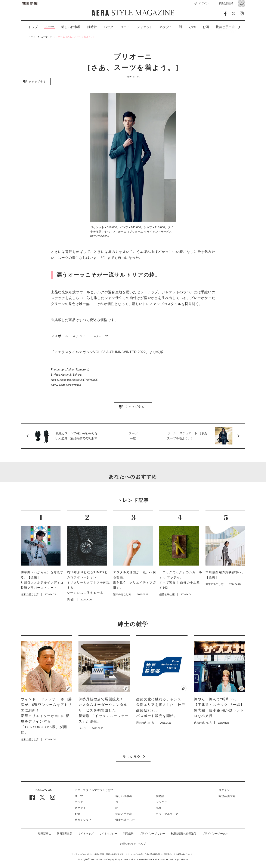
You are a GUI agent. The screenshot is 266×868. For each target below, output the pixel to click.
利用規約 (128, 834)
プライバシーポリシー (152, 834)
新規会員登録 (226, 3)
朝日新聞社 (44, 834)
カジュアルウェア (167, 814)
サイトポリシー (108, 834)
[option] (30, 27)
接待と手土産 (124, 814)
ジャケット (145, 27)
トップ (33, 27)
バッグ (109, 27)
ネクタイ (166, 27)
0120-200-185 (99, 236)
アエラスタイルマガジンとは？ (94, 790)
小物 (192, 27)
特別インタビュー (86, 820)
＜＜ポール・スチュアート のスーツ (80, 336)
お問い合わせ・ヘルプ (133, 844)
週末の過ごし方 (125, 820)
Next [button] (231, 27)
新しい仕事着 (71, 27)
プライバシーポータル (215, 834)
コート (125, 27)
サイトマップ (86, 834)
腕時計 (92, 27)
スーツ (50, 27)
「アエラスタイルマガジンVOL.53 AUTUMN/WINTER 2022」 (100, 352)
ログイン (204, 3)
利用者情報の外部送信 (183, 834)
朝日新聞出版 (65, 834)
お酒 (206, 27)
